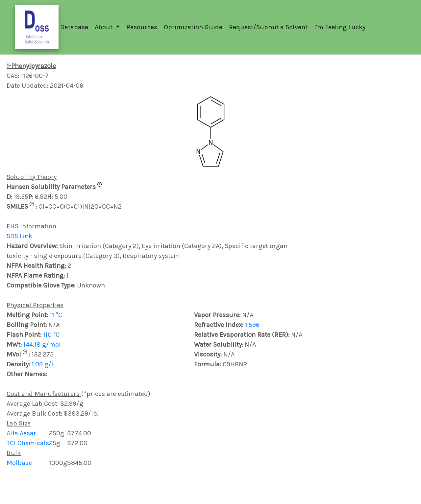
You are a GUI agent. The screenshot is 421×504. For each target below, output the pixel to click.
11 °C (56, 315)
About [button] (104, 27)
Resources (142, 27)
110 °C (51, 335)
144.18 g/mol (42, 344)
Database (74, 27)
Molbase (19, 463)
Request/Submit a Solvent (268, 27)
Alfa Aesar (21, 433)
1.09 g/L (43, 364)
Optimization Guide (193, 27)
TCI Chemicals (28, 443)
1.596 (252, 325)
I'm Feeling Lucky (340, 27)
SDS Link (19, 236)
